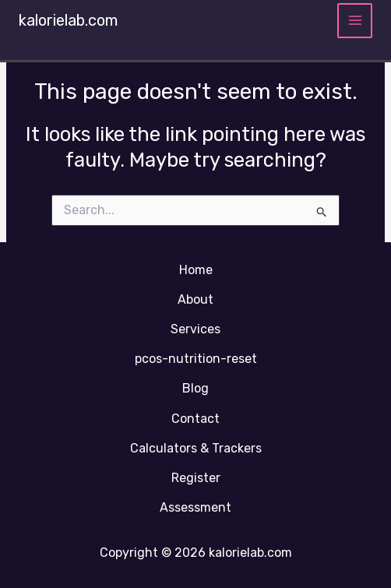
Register (196, 478)
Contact (195, 419)
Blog (195, 388)
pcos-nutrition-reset (196, 359)
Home (196, 270)
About (195, 299)
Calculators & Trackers (196, 448)
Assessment (195, 507)
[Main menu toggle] (355, 21)
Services (195, 329)
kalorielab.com (68, 20)
